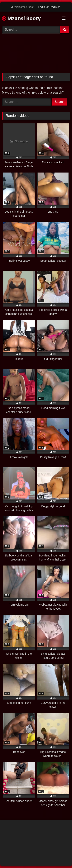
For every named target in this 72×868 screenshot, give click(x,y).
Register (55, 7)
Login (41, 7)
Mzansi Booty (21, 18)
